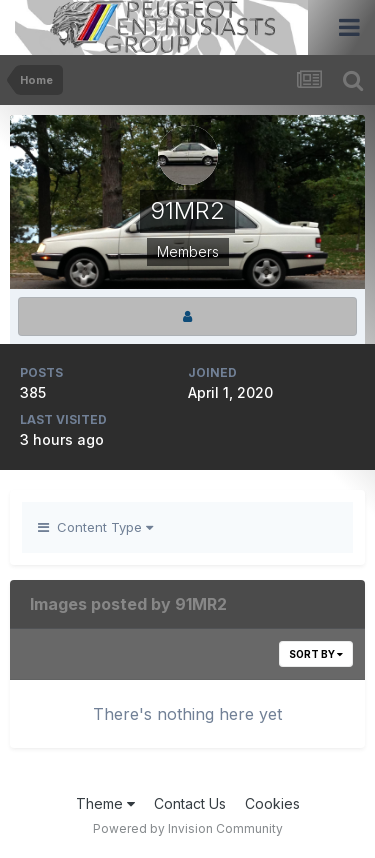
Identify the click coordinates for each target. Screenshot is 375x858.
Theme (105, 803)
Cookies (272, 803)
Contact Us (190, 803)
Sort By (316, 654)
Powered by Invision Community (188, 828)
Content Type (95, 527)
